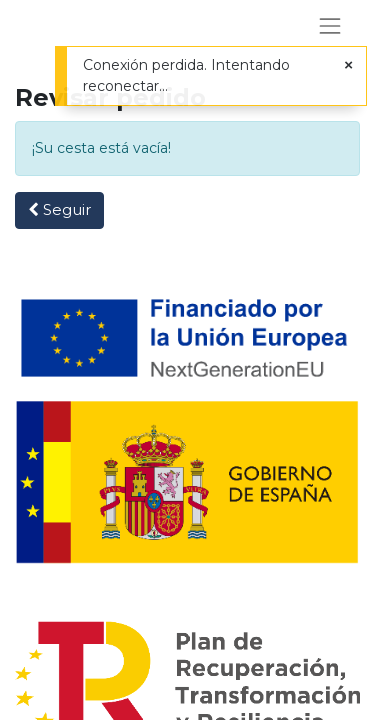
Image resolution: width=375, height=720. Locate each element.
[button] (59, 210)
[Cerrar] (348, 65)
